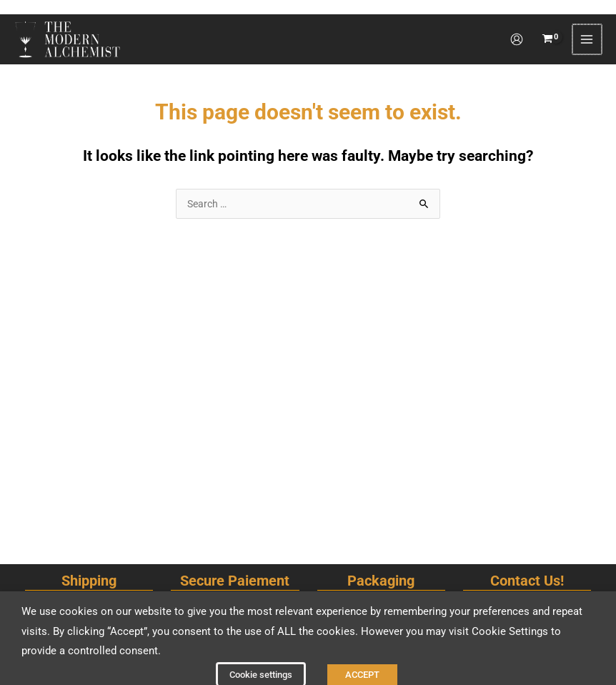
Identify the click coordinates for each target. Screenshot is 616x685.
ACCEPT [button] (362, 660)
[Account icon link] (518, 29)
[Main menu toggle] (588, 30)
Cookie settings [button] (261, 660)
